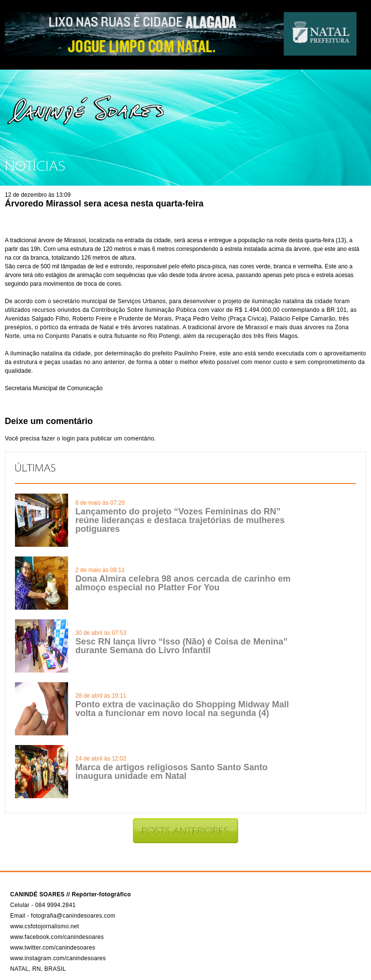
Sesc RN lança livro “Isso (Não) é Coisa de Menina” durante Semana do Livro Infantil (181, 646)
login (68, 439)
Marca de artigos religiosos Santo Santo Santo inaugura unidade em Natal (171, 772)
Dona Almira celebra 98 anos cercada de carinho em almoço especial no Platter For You (183, 583)
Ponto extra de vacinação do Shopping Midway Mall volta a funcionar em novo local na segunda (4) (182, 709)
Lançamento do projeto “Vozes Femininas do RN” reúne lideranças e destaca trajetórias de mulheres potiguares (180, 520)
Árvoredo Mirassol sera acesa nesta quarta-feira (104, 204)
